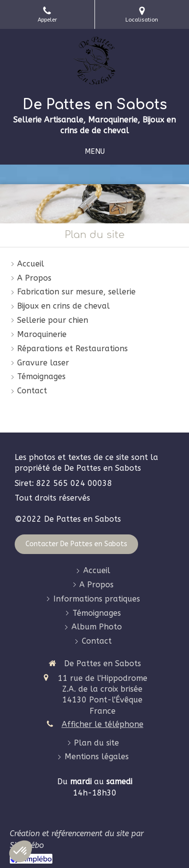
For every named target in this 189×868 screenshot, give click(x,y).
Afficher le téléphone (103, 724)
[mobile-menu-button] (95, 152)
